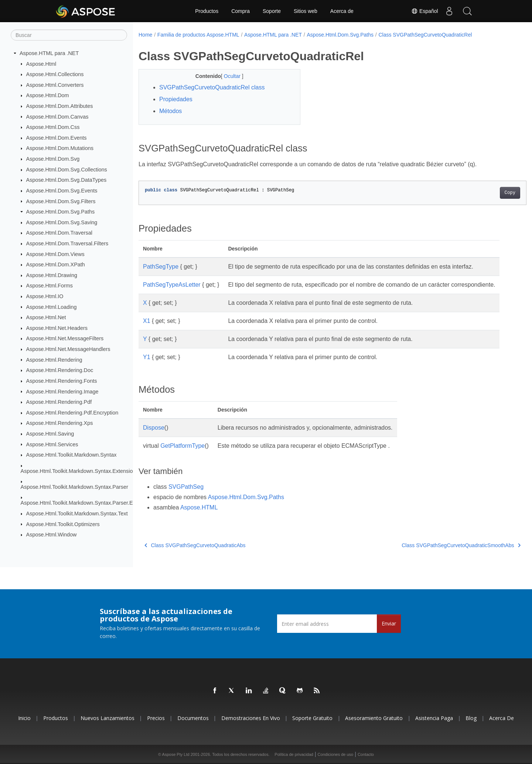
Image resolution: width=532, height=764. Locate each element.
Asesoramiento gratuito (374, 718)
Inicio (24, 718)
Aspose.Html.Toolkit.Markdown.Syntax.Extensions (80, 471)
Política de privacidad (294, 754)
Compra (241, 11)
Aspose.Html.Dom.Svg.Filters (61, 201)
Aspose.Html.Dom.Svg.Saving (62, 222)
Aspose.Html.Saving (50, 434)
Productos (207, 11)
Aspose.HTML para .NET (49, 53)
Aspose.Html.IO (45, 296)
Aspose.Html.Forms (50, 286)
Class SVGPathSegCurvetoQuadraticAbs (195, 545)
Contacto (366, 754)
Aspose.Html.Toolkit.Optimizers (63, 524)
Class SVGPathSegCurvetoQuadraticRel (425, 35)
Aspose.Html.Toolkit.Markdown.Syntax (71, 455)
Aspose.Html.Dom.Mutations (60, 148)
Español (424, 11)
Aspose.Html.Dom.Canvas (57, 116)
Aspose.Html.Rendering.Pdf (59, 402)
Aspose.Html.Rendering (54, 359)
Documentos (193, 718)
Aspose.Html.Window (52, 535)
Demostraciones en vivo (251, 718)
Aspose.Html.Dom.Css (53, 127)
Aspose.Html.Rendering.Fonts (62, 381)
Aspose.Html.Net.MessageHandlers (68, 349)
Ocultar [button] (227, 76)
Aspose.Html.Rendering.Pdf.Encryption (72, 413)
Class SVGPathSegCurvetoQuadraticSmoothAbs (434, 545)
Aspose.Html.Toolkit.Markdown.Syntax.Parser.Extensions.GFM (95, 503)
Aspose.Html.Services (52, 444)
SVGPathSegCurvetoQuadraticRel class (212, 87)
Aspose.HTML (199, 507)
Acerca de (342, 11)
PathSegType (161, 267)
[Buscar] (69, 35)
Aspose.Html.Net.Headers (57, 328)
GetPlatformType (183, 446)
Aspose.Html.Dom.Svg (53, 159)
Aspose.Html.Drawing (52, 275)
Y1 (147, 357)
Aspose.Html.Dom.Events (57, 138)
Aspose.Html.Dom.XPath (56, 265)
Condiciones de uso (336, 754)
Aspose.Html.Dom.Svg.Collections (67, 170)
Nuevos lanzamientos (108, 718)
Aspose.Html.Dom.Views (55, 254)
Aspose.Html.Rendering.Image (62, 391)
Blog (471, 718)
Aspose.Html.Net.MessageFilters (65, 338)
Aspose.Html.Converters (55, 85)
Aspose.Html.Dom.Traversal (59, 233)
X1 (147, 321)
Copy (483, 193)
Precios (156, 718)
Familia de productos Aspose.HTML (198, 35)
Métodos (170, 111)
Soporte (272, 11)
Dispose (154, 428)
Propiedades (176, 99)
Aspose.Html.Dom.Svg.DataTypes (66, 180)
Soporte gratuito (312, 718)
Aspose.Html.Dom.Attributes (60, 106)
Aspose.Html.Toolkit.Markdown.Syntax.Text (77, 514)
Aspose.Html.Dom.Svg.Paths (61, 212)
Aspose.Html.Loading (52, 307)
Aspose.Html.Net (46, 317)
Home (145, 35)
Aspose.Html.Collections (55, 74)
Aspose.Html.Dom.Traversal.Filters (67, 243)
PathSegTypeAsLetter (172, 285)
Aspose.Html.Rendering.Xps (60, 423)
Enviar (389, 623)
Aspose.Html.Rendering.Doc (60, 370)
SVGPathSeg (186, 487)
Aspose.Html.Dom (48, 95)
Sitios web (306, 11)
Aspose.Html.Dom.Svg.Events (62, 191)
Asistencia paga (434, 718)
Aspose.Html (41, 64)
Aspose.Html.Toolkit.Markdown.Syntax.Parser (74, 487)
